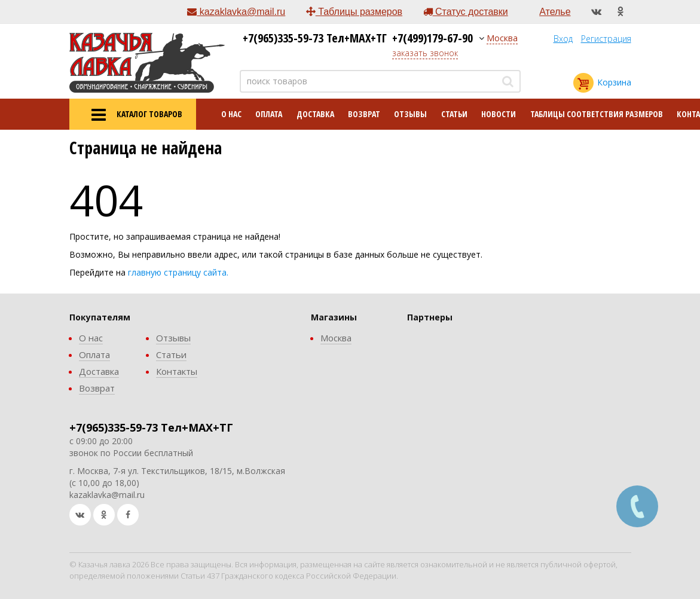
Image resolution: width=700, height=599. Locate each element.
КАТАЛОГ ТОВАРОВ (132, 115)
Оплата (269, 114)
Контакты (177, 371)
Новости (499, 114)
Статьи (454, 114)
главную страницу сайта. (178, 272)
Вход (563, 39)
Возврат (364, 114)
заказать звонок (425, 53)
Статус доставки (466, 12)
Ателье (555, 12)
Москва (502, 38)
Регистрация (606, 39)
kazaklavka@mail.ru (236, 12)
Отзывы (410, 114)
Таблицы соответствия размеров (597, 114)
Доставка (315, 114)
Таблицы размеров (354, 12)
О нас (231, 114)
